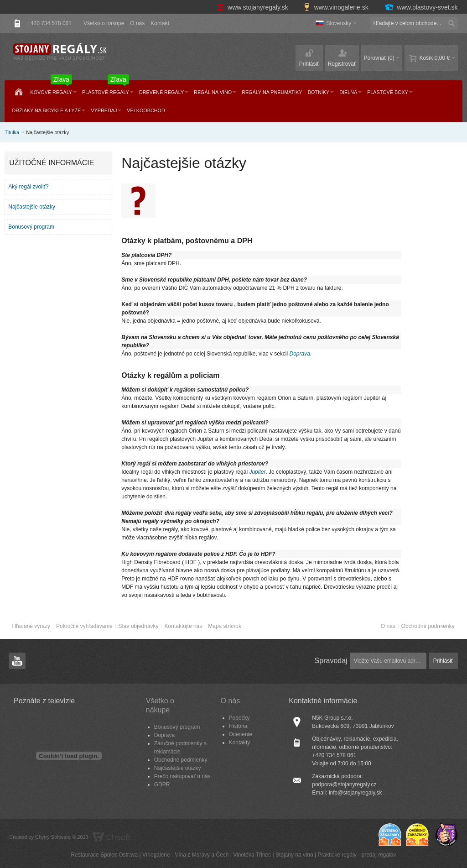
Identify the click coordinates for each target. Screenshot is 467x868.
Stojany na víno (294, 855)
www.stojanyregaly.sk (254, 7)
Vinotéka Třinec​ (252, 855)
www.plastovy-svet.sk (421, 7)
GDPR (162, 784)
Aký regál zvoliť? (29, 187)
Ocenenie (241, 734)
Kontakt (160, 23)
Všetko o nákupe (104, 23)
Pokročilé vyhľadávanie (84, 626)
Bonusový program (31, 227)
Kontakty (240, 743)
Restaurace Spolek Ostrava (104, 855)
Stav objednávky (139, 626)
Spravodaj (331, 661)
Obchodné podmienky (428, 626)
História (238, 726)
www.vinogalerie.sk (337, 7)
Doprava (299, 354)
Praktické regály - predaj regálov (357, 855)
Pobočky (239, 718)
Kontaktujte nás (184, 626)
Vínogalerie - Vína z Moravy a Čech (185, 855)
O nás (137, 23)
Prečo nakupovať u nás (182, 776)
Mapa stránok (225, 626)
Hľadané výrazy (31, 626)
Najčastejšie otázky (32, 207)
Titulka (12, 132)
